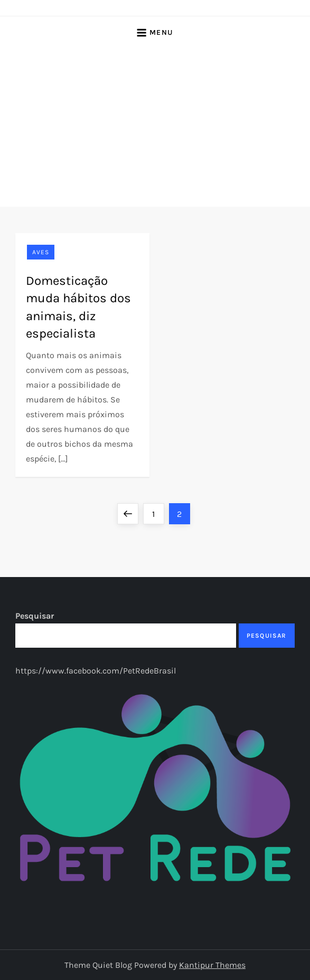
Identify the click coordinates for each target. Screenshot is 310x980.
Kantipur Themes (212, 965)
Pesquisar (35, 616)
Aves (41, 252)
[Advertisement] (155, 128)
